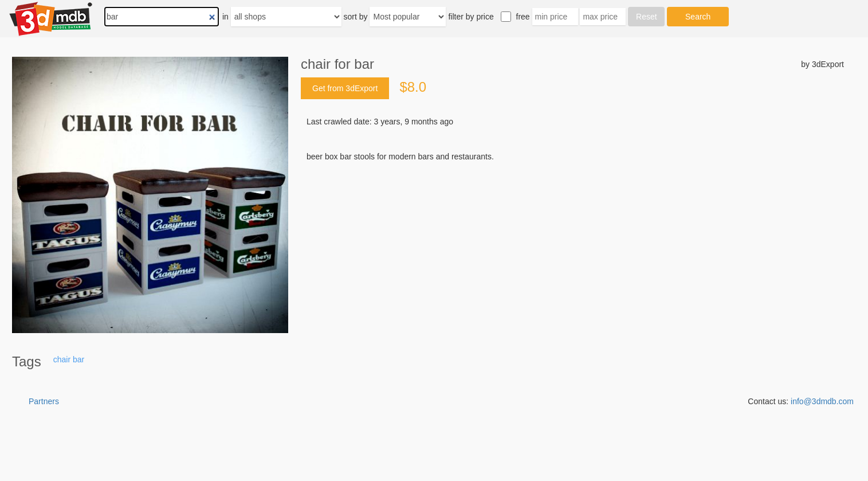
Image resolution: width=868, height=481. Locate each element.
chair (62, 359)
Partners (44, 401)
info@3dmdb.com (822, 401)
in (225, 17)
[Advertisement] (572, 249)
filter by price (471, 17)
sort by (356, 17)
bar (78, 359)
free (523, 17)
